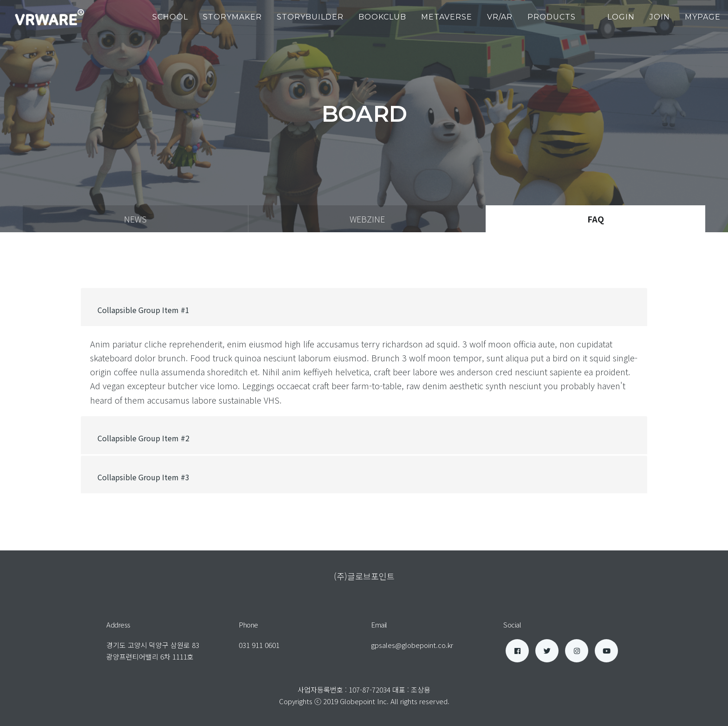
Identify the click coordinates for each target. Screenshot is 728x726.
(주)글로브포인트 (364, 576)
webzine (367, 219)
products (552, 17)
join (660, 17)
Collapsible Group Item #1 (143, 310)
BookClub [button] (382, 17)
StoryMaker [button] (232, 17)
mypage (703, 17)
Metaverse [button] (447, 17)
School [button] (170, 17)
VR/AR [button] (500, 17)
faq (596, 219)
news (135, 219)
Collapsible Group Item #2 (143, 438)
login (621, 17)
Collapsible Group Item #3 (143, 477)
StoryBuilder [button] (310, 17)
